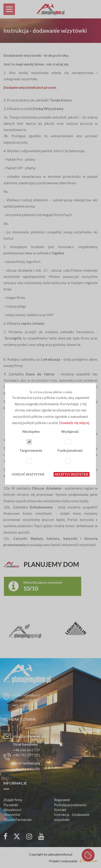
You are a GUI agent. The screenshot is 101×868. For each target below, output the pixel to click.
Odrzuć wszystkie (28, 474)
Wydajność (70, 431)
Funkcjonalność (70, 450)
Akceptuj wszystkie (72, 474)
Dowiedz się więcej (74, 423)
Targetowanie (31, 450)
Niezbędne (31, 431)
